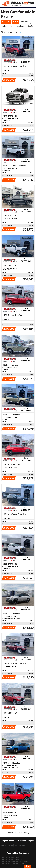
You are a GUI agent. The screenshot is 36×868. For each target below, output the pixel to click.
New (16, 22)
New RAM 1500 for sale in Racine (12, 857)
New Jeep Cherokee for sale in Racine (13, 863)
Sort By (31, 26)
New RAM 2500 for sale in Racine (12, 859)
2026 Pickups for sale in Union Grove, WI (14, 847)
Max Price (21, 26)
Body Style (25, 22)
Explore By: (6, 22)
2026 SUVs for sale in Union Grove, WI (13, 845)
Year (12, 26)
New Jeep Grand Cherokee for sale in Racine (15, 861)
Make (5, 26)
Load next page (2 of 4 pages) (18, 833)
